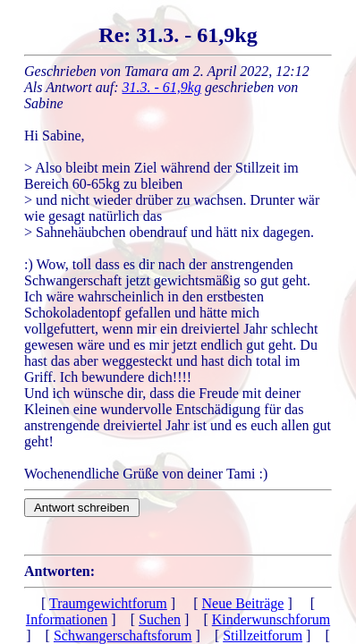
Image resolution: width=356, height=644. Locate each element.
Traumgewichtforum (108, 603)
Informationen (67, 619)
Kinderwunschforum (271, 619)
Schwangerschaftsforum (123, 636)
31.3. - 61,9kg (162, 87)
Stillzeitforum (263, 636)
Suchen (160, 619)
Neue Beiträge (242, 603)
